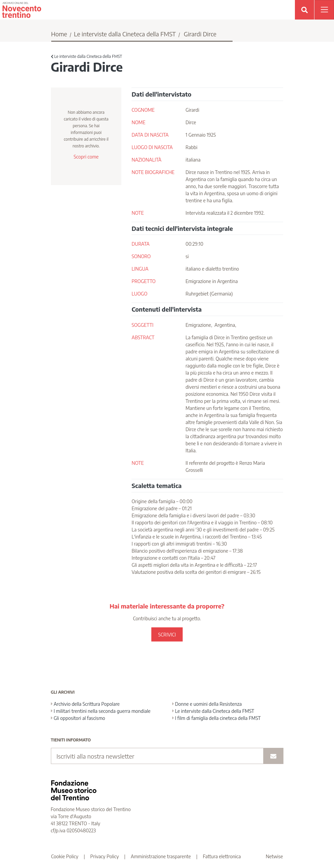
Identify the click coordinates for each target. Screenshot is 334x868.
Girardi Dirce (200, 34)
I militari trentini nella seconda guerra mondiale (101, 711)
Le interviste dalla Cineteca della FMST (125, 34)
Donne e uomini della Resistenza (207, 704)
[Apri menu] (324, 10)
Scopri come (86, 157)
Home (59, 34)
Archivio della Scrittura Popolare (85, 704)
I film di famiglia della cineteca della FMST (217, 718)
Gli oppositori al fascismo (78, 718)
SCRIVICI (167, 635)
